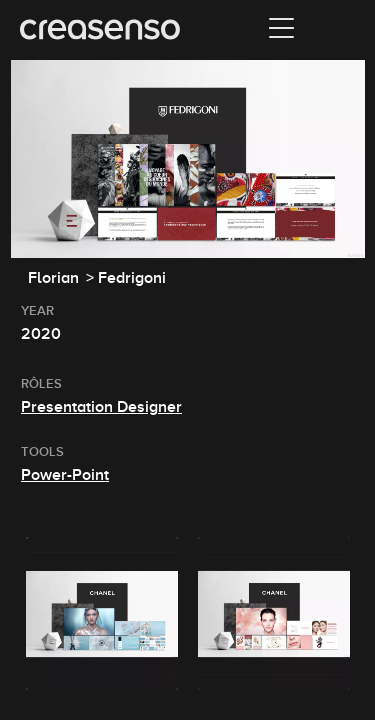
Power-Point (65, 475)
